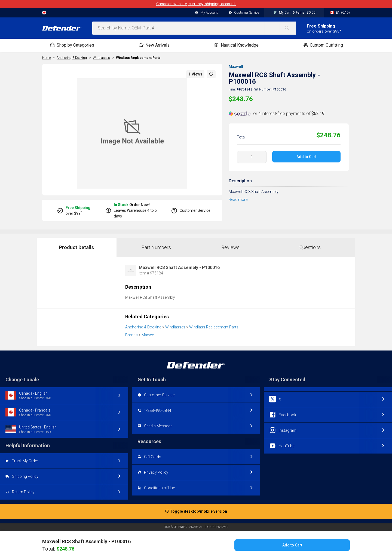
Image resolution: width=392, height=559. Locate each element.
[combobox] (194, 28)
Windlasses (175, 327)
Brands (131, 335)
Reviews (230, 247)
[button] (211, 74)
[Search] (290, 28)
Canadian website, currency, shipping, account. (196, 4)
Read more (238, 200)
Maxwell (236, 67)
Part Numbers (156, 247)
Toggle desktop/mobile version (196, 512)
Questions (310, 247)
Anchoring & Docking (143, 327)
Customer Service (244, 13)
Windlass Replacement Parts (138, 58)
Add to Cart (306, 157)
